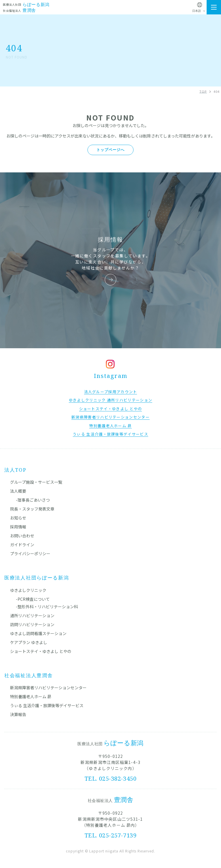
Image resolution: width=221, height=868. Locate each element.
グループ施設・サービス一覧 (36, 482)
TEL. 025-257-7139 (111, 835)
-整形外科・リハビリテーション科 (47, 607)
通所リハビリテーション (32, 615)
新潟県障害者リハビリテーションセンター (48, 688)
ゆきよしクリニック (28, 590)
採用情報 (18, 527)
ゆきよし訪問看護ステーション (38, 633)
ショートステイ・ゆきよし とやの (41, 651)
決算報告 (18, 714)
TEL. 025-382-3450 (111, 778)
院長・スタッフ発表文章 (32, 509)
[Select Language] (199, 11)
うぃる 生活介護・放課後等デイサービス (47, 705)
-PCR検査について (33, 599)
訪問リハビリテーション (32, 624)
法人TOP (15, 470)
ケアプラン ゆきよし (29, 642)
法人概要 (18, 491)
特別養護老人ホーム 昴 (31, 696)
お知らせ (18, 518)
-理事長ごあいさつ (33, 500)
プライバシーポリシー (30, 553)
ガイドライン (22, 545)
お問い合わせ (22, 536)
